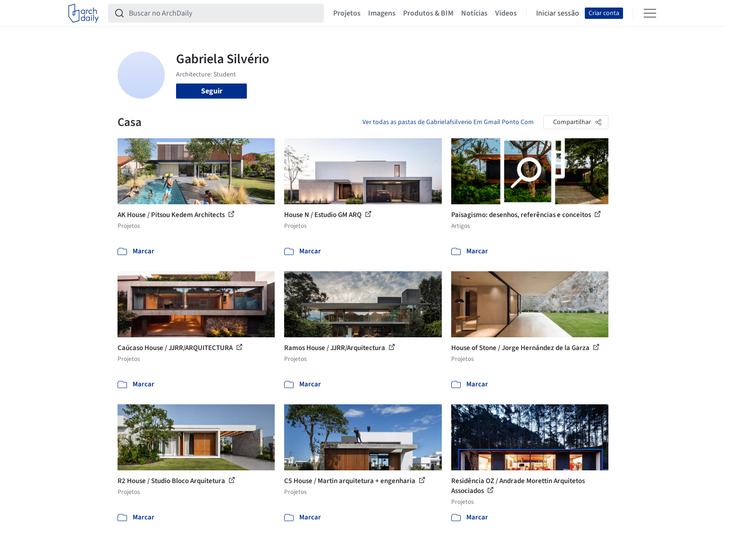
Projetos (347, 13)
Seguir (212, 91)
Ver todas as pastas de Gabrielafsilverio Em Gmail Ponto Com (448, 122)
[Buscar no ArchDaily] (223, 13)
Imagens (382, 13)
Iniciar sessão (558, 13)
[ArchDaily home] (84, 13)
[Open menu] (650, 13)
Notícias (474, 13)
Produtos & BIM (428, 13)
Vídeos (506, 13)
